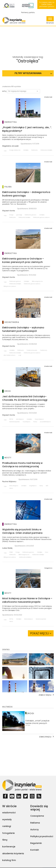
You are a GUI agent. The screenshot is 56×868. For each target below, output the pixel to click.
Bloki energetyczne (37, 281)
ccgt (20, 355)
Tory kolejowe (26, 422)
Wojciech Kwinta (9, 211)
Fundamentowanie (32, 350)
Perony (35, 422)
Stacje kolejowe (39, 419)
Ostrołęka (26, 150)
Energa (11, 215)
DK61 (47, 486)
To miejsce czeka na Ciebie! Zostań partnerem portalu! (47, 4)
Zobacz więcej (45, 695)
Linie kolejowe (20, 419)
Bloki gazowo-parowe (10, 286)
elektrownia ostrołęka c (25, 557)
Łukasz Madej (7, 548)
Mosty (41, 486)
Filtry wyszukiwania (28, 73)
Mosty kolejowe (29, 619)
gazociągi (19, 215)
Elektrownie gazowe (31, 215)
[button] (24, 91)
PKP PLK (11, 419)
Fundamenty (44, 350)
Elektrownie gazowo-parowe (41, 217)
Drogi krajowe (33, 486)
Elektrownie (34, 150)
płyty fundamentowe (10, 355)
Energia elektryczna (15, 150)
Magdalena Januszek (10, 146)
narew (11, 488)
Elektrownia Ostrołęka (46, 150)
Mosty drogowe (14, 486)
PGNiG (11, 552)
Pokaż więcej (41, 633)
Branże (50, 20)
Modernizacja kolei (14, 422)
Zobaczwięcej (45, 737)
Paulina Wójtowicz (9, 482)
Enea (47, 552)
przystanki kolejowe (45, 422)
